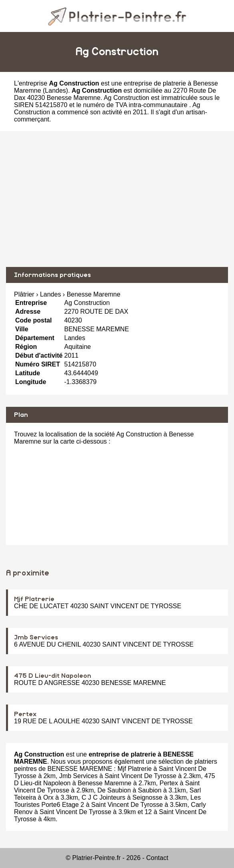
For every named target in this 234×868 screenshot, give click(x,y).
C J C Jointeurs (103, 797)
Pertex (25, 714)
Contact (157, 858)
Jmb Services (36, 637)
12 (148, 812)
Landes (55, 91)
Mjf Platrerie (34, 599)
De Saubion (114, 790)
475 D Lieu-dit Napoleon (53, 676)
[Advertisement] (117, 199)
